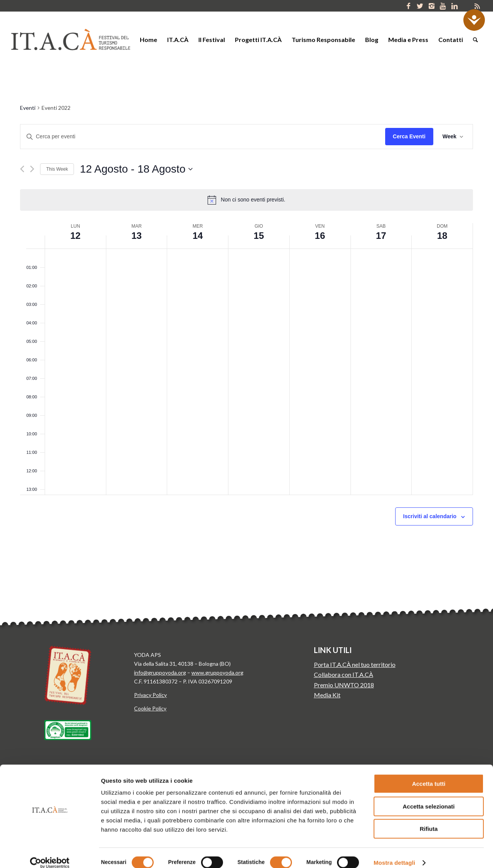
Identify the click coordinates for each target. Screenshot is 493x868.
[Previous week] (22, 169)
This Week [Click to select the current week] (57, 169)
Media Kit (327, 695)
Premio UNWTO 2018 (344, 685)
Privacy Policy (150, 695)
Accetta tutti (429, 774)
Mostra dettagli (394, 853)
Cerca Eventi (409, 136)
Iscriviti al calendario (430, 516)
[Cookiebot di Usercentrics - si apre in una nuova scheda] (50, 853)
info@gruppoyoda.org (160, 672)
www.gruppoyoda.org (217, 672)
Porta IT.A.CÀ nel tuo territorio (355, 664)
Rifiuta (429, 819)
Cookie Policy (150, 708)
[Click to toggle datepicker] (136, 169)
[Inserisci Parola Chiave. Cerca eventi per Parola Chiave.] (203, 137)
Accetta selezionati (428, 797)
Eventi (28, 108)
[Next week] (32, 169)
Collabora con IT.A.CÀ (344, 674)
